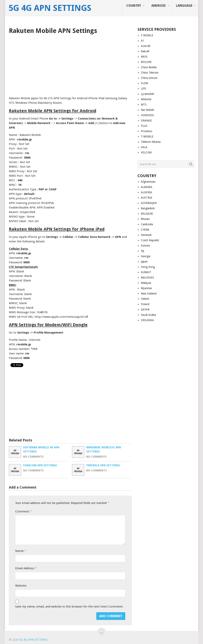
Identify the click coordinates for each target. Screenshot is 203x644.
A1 (143, 41)
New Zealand (149, 293)
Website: (21, 586)
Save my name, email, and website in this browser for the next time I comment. (69, 607)
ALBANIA (147, 187)
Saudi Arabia (148, 315)
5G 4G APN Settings (50, 8)
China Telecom (150, 73)
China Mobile (149, 67)
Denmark (146, 235)
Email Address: (26, 568)
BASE (144, 57)
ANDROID (159, 6)
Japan (144, 262)
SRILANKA (147, 320)
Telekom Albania (151, 142)
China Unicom (149, 78)
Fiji (142, 251)
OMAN (145, 299)
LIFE (144, 89)
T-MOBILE (147, 136)
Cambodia (147, 224)
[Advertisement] (70, 64)
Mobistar (146, 99)
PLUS (144, 126)
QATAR (145, 309)
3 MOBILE (147, 35)
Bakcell (145, 51)
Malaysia (146, 283)
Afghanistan (148, 182)
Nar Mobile (147, 110)
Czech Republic (150, 240)
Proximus (146, 131)
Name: (21, 551)
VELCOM (146, 152)
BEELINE (146, 62)
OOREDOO (147, 115)
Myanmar (146, 288)
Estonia (145, 246)
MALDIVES (147, 278)
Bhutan (145, 219)
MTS (144, 105)
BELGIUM (147, 214)
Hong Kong (148, 267)
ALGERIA (146, 192)
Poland (145, 304)
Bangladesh (148, 208)
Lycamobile (147, 94)
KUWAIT (146, 272)
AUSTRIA (147, 198)
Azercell (145, 46)
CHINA (145, 230)
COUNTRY (134, 6)
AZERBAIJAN (149, 203)
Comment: (23, 511)
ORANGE (146, 121)
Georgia (146, 256)
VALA (144, 147)
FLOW (144, 83)
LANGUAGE (184, 6)
